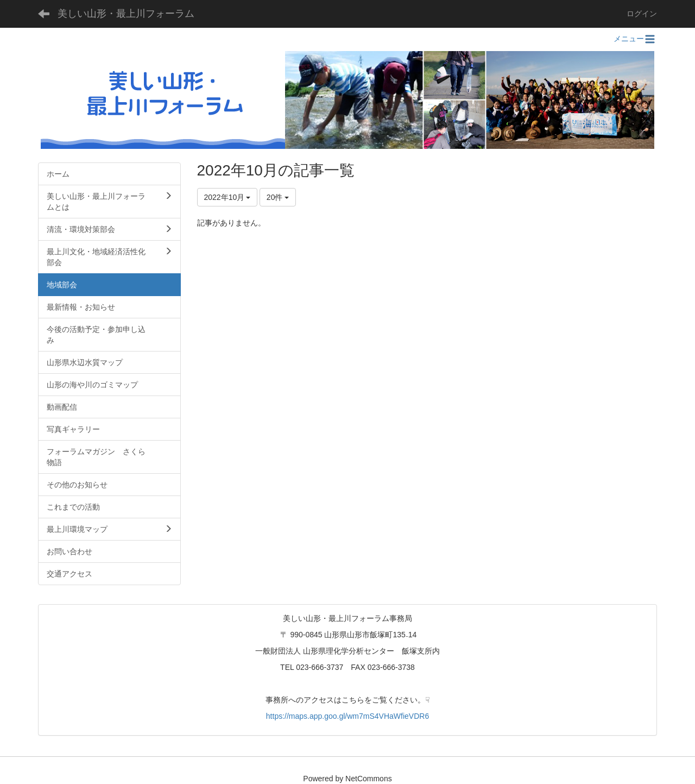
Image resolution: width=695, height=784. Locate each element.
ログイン (642, 14)
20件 (278, 197)
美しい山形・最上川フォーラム (126, 14)
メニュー (635, 39)
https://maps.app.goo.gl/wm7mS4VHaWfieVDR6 (347, 716)
